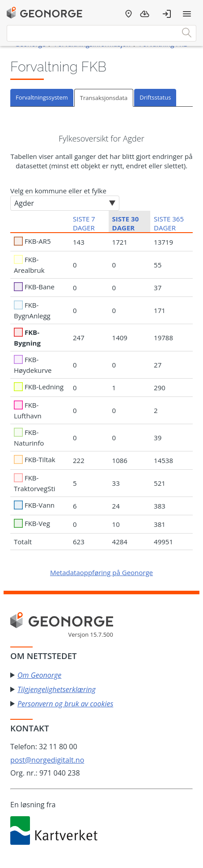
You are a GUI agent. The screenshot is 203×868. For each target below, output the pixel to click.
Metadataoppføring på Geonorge (101, 572)
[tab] (42, 98)
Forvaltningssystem (42, 97)
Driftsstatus (155, 97)
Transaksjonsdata (104, 98)
